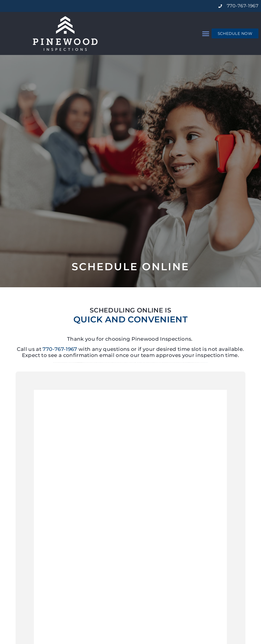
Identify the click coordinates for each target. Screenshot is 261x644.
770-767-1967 (60, 349)
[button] (206, 33)
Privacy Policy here (205, 362)
